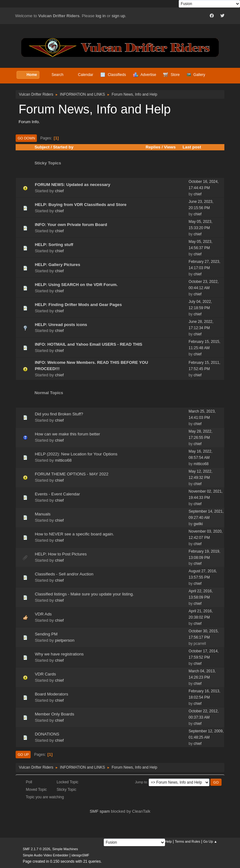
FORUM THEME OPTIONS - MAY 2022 (72, 474)
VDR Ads (43, 614)
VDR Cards (45, 674)
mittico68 (63, 460)
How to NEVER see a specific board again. (74, 534)
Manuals (42, 514)
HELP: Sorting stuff (54, 245)
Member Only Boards (54, 714)
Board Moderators (51, 694)
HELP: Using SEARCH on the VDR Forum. (76, 285)
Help (168, 841)
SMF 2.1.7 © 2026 (37, 849)
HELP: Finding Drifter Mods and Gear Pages (78, 305)
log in (101, 16)
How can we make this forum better (67, 434)
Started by (63, 147)
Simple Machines (65, 849)
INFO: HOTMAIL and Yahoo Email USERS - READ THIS (88, 344)
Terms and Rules (188, 841)
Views (170, 147)
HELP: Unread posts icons (61, 325)
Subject (42, 147)
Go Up (23, 755)
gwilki (198, 524)
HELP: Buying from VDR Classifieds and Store (80, 205)
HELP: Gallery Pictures (57, 265)
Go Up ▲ (210, 841)
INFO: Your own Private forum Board (71, 225)
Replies (153, 147)
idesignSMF (80, 855)
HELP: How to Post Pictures (61, 554)
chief (59, 191)
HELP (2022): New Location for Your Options (76, 454)
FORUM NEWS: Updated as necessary (72, 185)
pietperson (65, 640)
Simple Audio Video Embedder (46, 855)
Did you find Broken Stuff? (59, 414)
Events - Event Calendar (57, 494)
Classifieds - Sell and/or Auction (64, 574)
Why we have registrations (59, 654)
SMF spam (100, 811)
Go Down (26, 138)
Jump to (141, 782)
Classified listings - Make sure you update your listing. (84, 594)
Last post (195, 147)
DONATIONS (47, 734)
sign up (118, 16)
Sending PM (46, 634)
